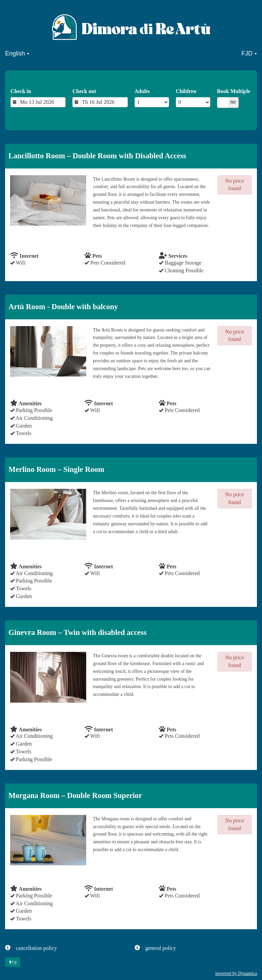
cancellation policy (31, 948)
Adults (142, 91)
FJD (249, 53)
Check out (84, 91)
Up (13, 962)
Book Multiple (234, 91)
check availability (35, 239)
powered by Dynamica (236, 973)
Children (186, 91)
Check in (21, 91)
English (17, 53)
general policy (155, 948)
